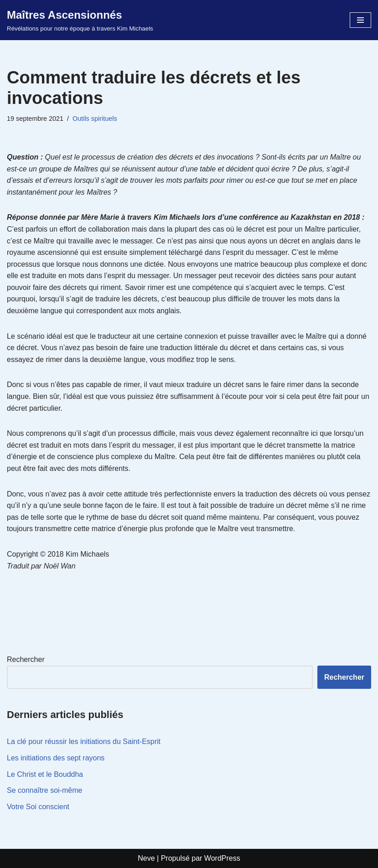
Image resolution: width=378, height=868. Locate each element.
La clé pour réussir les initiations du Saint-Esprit (84, 741)
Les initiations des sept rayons (56, 758)
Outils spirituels (95, 119)
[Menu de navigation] (360, 20)
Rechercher (26, 659)
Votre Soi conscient (38, 807)
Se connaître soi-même (44, 790)
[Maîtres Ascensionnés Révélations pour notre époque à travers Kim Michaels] (80, 20)
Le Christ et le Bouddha (45, 774)
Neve (146, 858)
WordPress (222, 858)
